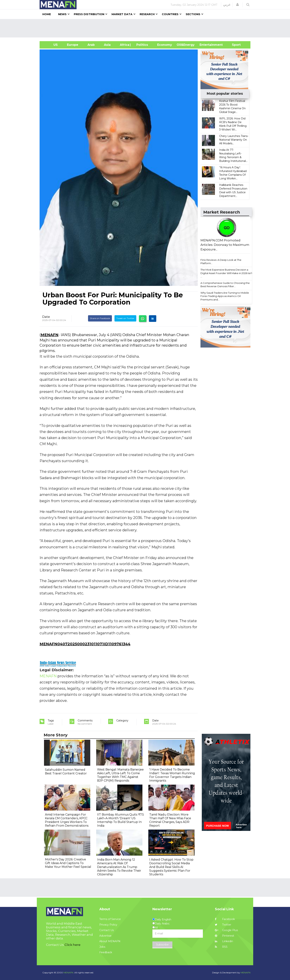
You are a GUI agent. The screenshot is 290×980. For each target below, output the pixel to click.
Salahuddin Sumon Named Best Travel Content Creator (66, 772)
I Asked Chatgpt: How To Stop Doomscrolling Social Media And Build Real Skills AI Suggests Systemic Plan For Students (171, 867)
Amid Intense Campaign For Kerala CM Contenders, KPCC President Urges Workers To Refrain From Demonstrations (67, 820)
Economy (165, 45)
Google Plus (226, 930)
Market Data (122, 14)
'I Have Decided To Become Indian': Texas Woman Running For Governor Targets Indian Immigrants (172, 775)
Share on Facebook (100, 318)
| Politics (141, 45)
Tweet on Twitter (125, 318)
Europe (73, 45)
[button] (237, 5)
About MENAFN (110, 941)
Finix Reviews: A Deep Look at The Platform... (221, 262)
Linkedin (224, 941)
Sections (193, 14)
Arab (91, 45)
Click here (72, 945)
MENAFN (50, 335)
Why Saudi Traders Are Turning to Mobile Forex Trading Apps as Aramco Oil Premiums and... (225, 296)
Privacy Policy (108, 925)
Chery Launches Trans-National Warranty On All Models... (234, 140)
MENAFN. (69, 973)
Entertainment (206, 45)
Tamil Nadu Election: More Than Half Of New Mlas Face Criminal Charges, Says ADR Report (170, 820)
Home (47, 14)
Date (46, 317)
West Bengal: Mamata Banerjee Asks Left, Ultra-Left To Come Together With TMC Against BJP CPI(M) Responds (120, 775)
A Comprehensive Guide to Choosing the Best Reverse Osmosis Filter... (225, 285)
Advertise (105, 936)
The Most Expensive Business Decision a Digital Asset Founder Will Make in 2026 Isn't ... (226, 273)
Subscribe (162, 945)
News (62, 14)
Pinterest (225, 936)
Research (147, 14)
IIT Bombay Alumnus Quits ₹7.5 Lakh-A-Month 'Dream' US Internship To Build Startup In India (120, 820)
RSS (221, 947)
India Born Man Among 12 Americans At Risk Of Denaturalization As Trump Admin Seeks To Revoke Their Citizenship (119, 867)
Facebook (225, 919)
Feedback (106, 952)
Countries (170, 14)
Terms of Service (110, 919)
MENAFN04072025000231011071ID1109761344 (85, 644)
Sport (234, 45)
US (51, 45)
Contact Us (107, 930)
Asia (107, 45)
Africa (124, 45)
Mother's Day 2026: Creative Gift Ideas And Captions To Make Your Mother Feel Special (68, 863)
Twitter (223, 925)
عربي (227, 5)
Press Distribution (89, 14)
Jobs (102, 947)
